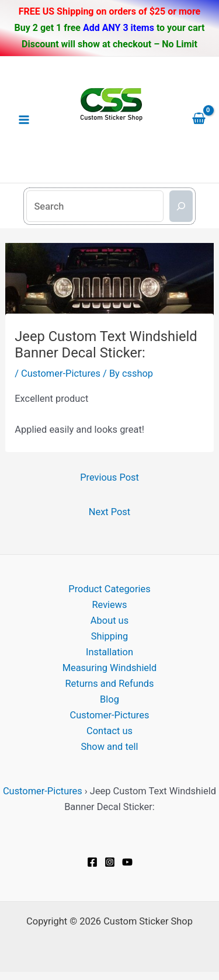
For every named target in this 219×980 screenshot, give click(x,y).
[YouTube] (127, 862)
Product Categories (109, 589)
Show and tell (110, 747)
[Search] (181, 206)
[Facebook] (92, 862)
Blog (109, 699)
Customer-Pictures (61, 373)
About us (109, 621)
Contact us (109, 731)
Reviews (109, 605)
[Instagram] (110, 862)
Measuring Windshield (110, 668)
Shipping (109, 636)
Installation (109, 652)
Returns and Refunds (109, 684)
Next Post (109, 512)
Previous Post (109, 477)
